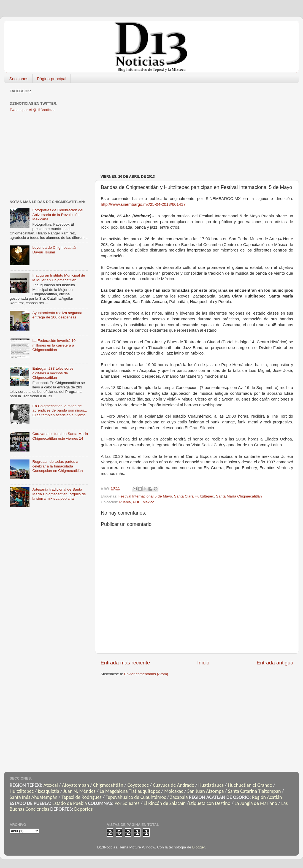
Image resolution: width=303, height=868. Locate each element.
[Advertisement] (168, 126)
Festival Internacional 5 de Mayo (145, 496)
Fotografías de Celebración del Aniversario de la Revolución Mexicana (58, 214)
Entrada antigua (275, 663)
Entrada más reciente (125, 663)
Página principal (52, 79)
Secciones (19, 79)
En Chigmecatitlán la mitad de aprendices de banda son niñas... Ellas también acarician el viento (60, 410)
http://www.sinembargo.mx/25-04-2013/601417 (143, 204)
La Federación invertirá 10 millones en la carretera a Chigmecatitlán (54, 345)
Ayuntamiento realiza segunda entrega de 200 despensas (57, 315)
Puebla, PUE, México (137, 502)
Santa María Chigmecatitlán (239, 496)
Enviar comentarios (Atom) (146, 674)
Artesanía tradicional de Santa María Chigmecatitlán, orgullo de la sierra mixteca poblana (59, 494)
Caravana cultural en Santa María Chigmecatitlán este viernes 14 (60, 436)
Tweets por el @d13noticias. (33, 110)
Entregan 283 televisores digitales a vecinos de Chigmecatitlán (53, 373)
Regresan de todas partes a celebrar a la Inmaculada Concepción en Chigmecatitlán (57, 466)
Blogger (199, 847)
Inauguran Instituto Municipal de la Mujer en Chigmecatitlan (59, 278)
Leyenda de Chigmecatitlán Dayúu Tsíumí (55, 250)
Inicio (203, 663)
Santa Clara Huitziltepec (194, 496)
